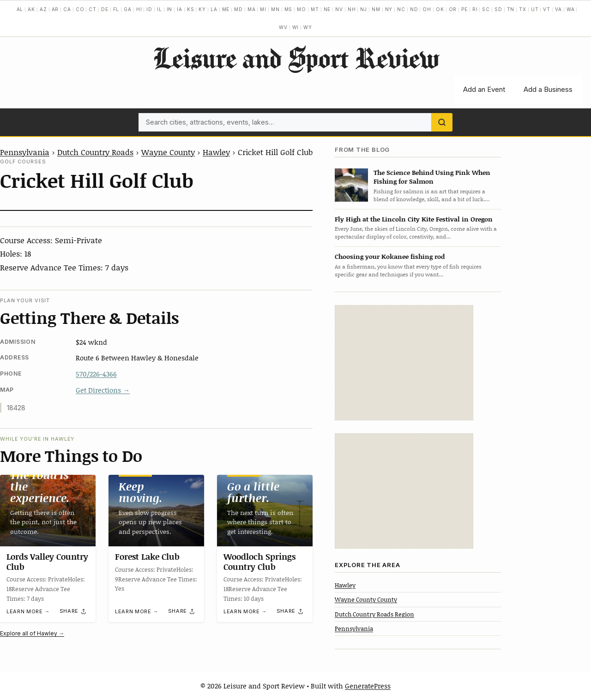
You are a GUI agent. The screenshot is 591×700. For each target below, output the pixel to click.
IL (160, 9)
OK (440, 9)
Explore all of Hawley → (32, 633)
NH (352, 9)
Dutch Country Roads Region (374, 614)
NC (401, 9)
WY (308, 27)
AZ (43, 9)
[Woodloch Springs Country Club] (265, 511)
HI (139, 9)
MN (275, 9)
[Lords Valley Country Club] (48, 511)
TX (523, 9)
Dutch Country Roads (95, 152)
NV (339, 9)
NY (389, 9)
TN (511, 9)
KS (191, 9)
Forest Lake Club (147, 557)
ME (226, 9)
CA (67, 9)
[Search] (442, 122)
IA (180, 9)
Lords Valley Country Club (47, 562)
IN (170, 9)
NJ (364, 9)
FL (116, 9)
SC (486, 9)
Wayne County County (366, 599)
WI (296, 27)
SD (498, 9)
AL (20, 9)
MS (289, 9)
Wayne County (168, 152)
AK (31, 9)
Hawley (216, 152)
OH (427, 9)
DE (105, 9)
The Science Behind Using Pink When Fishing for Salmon (432, 177)
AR (55, 9)
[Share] (73, 611)
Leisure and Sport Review (296, 58)
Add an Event (484, 89)
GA (128, 9)
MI (263, 9)
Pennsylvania (25, 152)
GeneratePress (368, 686)
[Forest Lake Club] (156, 511)
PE (464, 9)
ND (414, 9)
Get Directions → (103, 390)
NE (327, 9)
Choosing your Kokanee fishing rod (390, 256)
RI (475, 9)
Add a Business (548, 89)
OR (453, 9)
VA (558, 9)
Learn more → (28, 612)
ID (149, 9)
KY (202, 9)
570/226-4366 (96, 374)
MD (238, 9)
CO (80, 9)
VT (547, 9)
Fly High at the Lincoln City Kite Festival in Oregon (414, 219)
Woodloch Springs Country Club (259, 562)
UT (535, 9)
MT (315, 9)
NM (376, 9)
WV (283, 27)
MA (252, 9)
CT (93, 9)
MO (302, 9)
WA (571, 9)
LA (214, 9)
